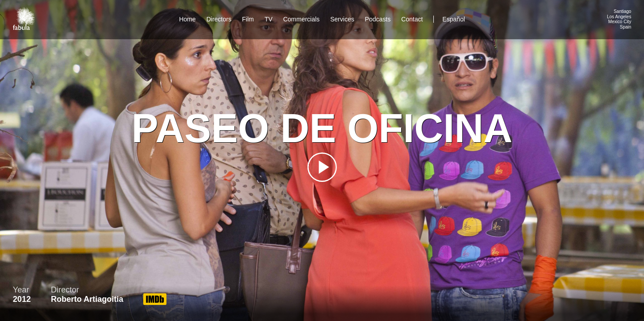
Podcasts (378, 19)
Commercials (301, 19)
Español (454, 19)
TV (269, 19)
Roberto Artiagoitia (87, 299)
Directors (219, 19)
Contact (413, 19)
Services (342, 19)
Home (187, 19)
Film (248, 19)
